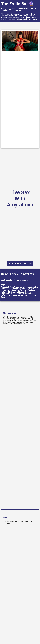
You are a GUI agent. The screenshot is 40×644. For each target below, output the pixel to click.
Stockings (31, 294)
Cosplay (34, 287)
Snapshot (13, 294)
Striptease (13, 295)
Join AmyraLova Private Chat (20, 263)
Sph (20, 294)
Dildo (10, 289)
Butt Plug (10, 287)
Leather (13, 290)
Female (14, 274)
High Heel (33, 289)
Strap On (4, 295)
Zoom (3, 297)
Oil (9, 292)
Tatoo (20, 295)
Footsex (25, 289)
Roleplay (14, 292)
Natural (4, 292)
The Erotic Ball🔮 (17, 4)
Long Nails (32, 290)
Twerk (26, 295)
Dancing (4, 289)
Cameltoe (18, 287)
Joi (2, 290)
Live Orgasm (22, 290)
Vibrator (33, 295)
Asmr (3, 287)
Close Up (27, 287)
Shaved (21, 292)
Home (5, 274)
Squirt (24, 294)
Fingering (17, 289)
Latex (7, 290)
